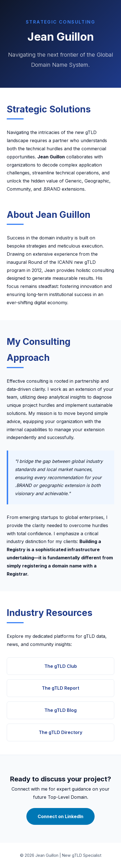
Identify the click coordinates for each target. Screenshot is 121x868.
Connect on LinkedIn (60, 816)
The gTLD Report (60, 688)
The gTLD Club (61, 666)
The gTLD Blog (60, 710)
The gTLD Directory (60, 732)
